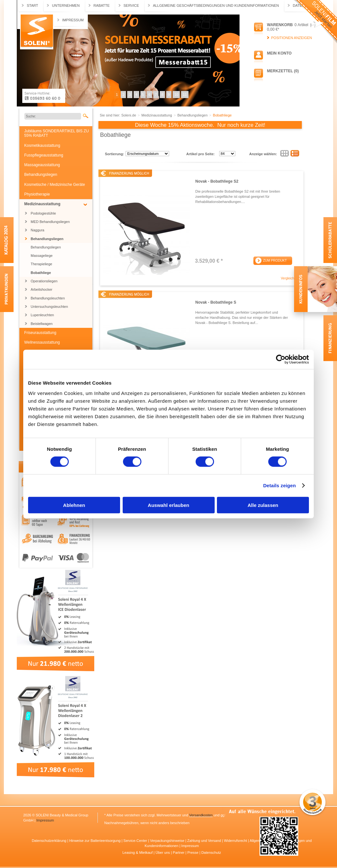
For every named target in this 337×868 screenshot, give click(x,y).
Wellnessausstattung (42, 342)
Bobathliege (41, 273)
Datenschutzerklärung (49, 841)
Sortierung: (114, 154)
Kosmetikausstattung (42, 146)
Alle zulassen (263, 505)
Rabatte (102, 5)
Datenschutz (211, 853)
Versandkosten (201, 815)
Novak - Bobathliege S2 (217, 181)
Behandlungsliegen (41, 175)
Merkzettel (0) (283, 71)
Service (131, 5)
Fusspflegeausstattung (44, 155)
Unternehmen (66, 5)
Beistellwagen (42, 324)
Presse (193, 853)
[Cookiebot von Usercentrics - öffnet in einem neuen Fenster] (281, 359)
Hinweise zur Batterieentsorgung (95, 841)
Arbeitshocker (41, 289)
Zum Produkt (275, 261)
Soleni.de (37, 32)
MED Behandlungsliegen (50, 222)
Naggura (37, 230)
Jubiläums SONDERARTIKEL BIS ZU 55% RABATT (56, 133)
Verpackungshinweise (168, 841)
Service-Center (136, 841)
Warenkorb (280, 25)
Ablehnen (74, 505)
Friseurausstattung (40, 333)
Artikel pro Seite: (200, 154)
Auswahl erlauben (168, 505)
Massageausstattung (42, 165)
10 (176, 95)
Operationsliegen (44, 281)
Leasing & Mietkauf (138, 853)
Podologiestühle (43, 213)
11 (185, 95)
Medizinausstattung (42, 204)
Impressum (73, 20)
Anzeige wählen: (263, 154)
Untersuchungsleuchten (49, 307)
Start (32, 5)
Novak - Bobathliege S (216, 302)
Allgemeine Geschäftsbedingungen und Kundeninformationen (216, 5)
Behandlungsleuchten (48, 298)
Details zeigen (279, 485)
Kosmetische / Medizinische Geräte (55, 185)
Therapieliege (41, 264)
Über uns (163, 853)
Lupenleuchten (42, 315)
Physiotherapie (37, 194)
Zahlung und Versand (205, 841)
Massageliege (42, 256)
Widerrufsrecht (236, 841)
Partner (179, 853)
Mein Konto (279, 53)
